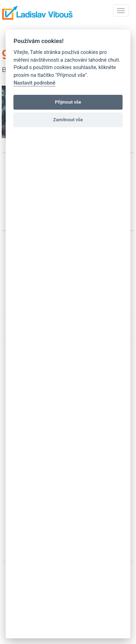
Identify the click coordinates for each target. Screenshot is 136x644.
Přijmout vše (68, 102)
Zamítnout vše (68, 120)
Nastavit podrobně (34, 83)
